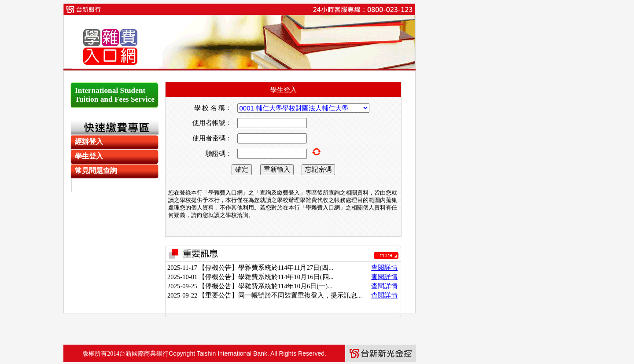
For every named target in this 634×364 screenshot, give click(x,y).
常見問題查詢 (96, 171)
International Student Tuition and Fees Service (115, 95)
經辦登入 (89, 142)
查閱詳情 (384, 267)
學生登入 (89, 156)
